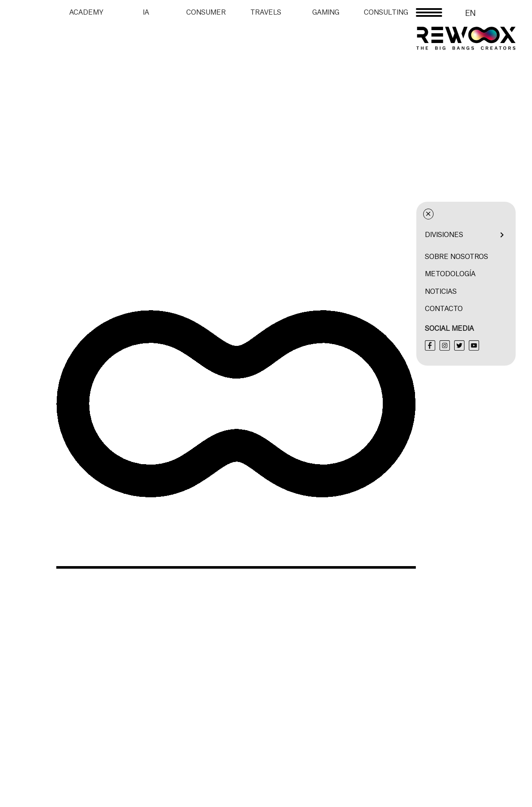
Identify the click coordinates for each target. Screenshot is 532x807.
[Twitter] (521, 345)
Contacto (505, 309)
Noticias (502, 291)
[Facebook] (492, 345)
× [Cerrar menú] (490, 214)
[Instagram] (506, 345)
